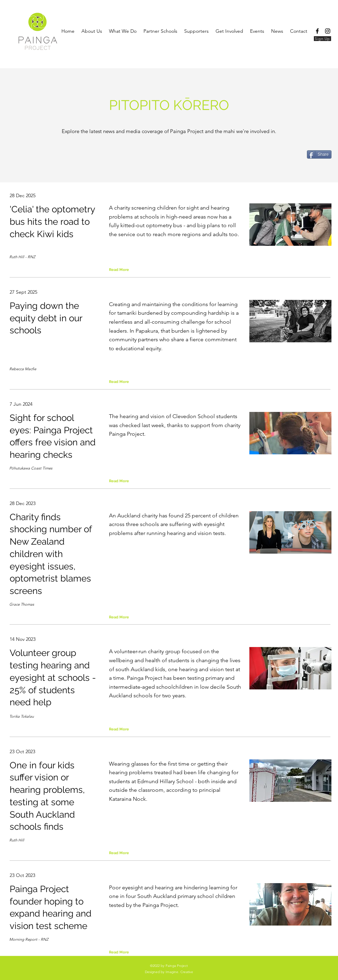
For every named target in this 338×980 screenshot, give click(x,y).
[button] (277, 31)
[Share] (319, 154)
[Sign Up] (322, 39)
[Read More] (126, 270)
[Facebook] (317, 31)
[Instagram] (328, 31)
